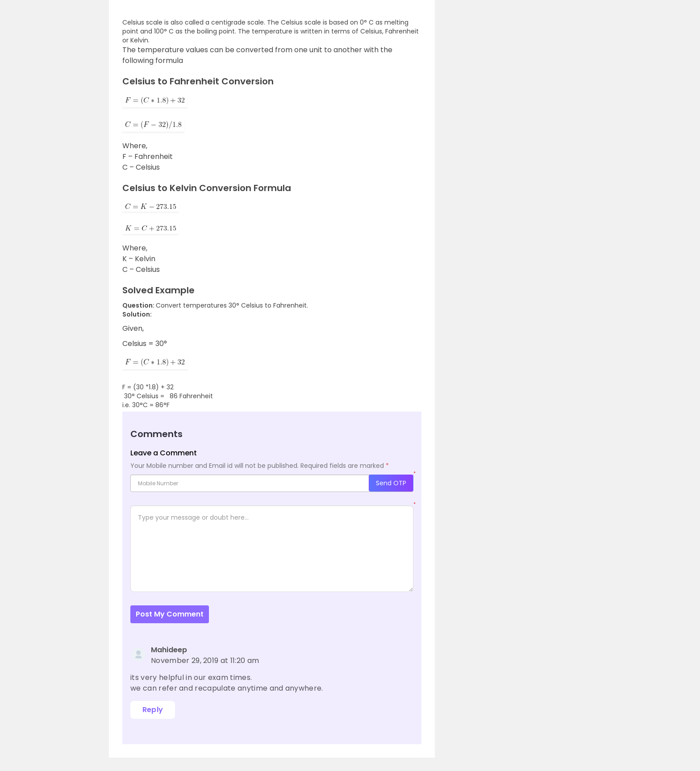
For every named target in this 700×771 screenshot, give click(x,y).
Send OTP (391, 483)
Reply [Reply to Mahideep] (153, 710)
